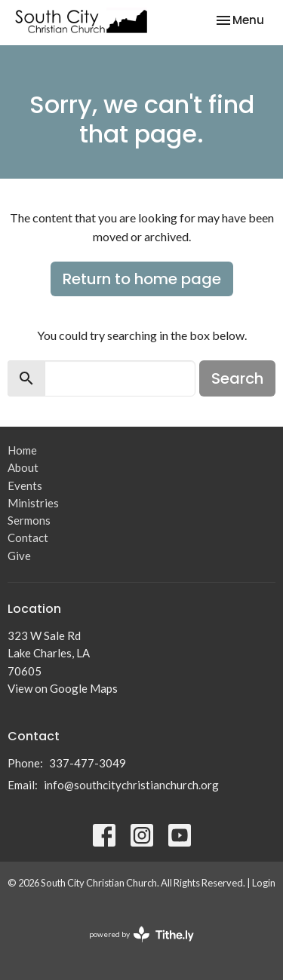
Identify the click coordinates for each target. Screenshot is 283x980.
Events (25, 485)
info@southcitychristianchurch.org (131, 785)
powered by (141, 934)
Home (22, 450)
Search (237, 378)
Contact (28, 537)
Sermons (29, 520)
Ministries (33, 503)
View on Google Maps (63, 688)
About (23, 467)
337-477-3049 (88, 763)
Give (19, 556)
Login (264, 883)
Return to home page (142, 279)
